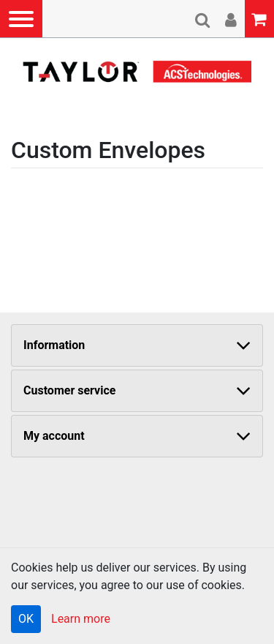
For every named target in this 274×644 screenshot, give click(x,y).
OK (26, 619)
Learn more (81, 619)
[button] (21, 19)
